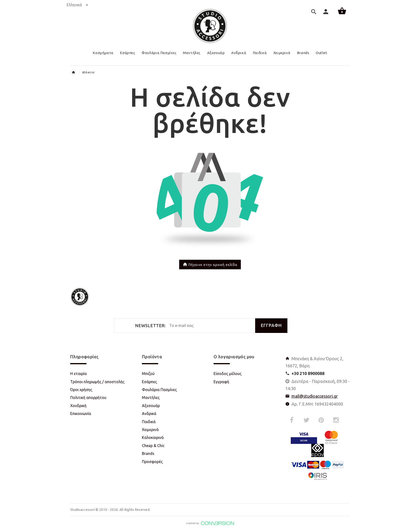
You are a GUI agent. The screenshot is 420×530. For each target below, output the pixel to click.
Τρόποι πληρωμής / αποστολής (97, 382)
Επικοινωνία (81, 414)
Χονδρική (78, 406)
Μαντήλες (151, 397)
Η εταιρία (78, 374)
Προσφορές (152, 462)
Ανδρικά (149, 414)
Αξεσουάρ (151, 406)
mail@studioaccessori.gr (315, 396)
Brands (148, 453)
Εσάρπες (149, 382)
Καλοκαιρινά (153, 437)
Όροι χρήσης (81, 390)
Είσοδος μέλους (228, 374)
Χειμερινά (150, 430)
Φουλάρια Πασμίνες (159, 390)
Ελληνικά (77, 5)
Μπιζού (148, 374)
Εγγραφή (221, 382)
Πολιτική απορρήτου (88, 397)
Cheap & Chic (153, 446)
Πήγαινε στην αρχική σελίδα (210, 265)
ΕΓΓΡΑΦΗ (271, 325)
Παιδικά (149, 422)
